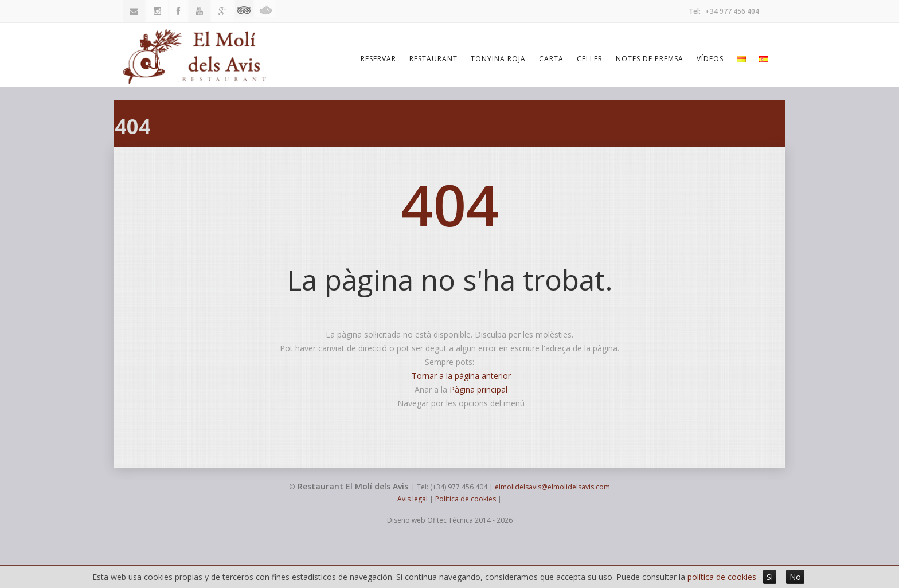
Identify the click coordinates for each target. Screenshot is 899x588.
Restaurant (433, 59)
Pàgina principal (478, 389)
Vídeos (710, 59)
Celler (590, 59)
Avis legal (413, 499)
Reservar (378, 59)
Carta (551, 59)
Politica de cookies (466, 499)
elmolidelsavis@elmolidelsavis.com (552, 487)
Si (770, 577)
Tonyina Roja (498, 59)
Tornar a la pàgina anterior (461, 376)
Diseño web (406, 520)
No (795, 577)
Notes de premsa (650, 59)
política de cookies (722, 577)
